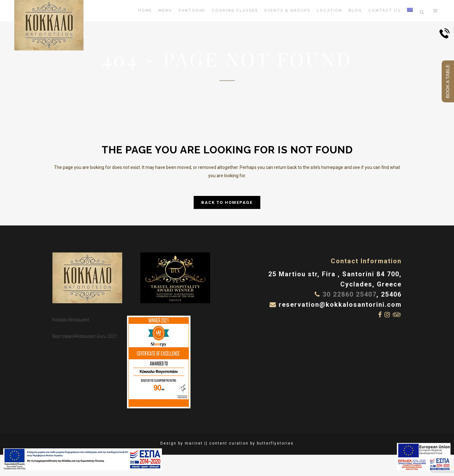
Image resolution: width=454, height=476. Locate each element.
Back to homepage (227, 202)
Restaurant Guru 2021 (96, 336)
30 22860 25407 (350, 294)
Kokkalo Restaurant (71, 320)
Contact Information (366, 261)
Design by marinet (182, 443)
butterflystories (275, 443)
